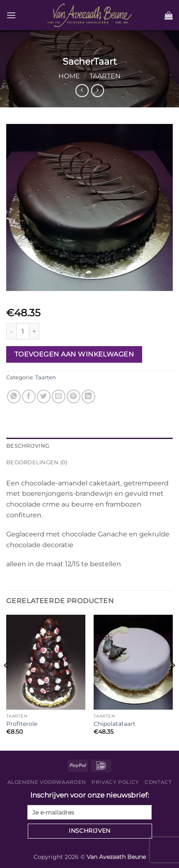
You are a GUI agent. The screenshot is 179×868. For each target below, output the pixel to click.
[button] (11, 15)
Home (69, 76)
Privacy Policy (115, 782)
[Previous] (7, 682)
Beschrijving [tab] (28, 446)
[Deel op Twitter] (44, 396)
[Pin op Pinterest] (74, 396)
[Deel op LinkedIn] (88, 396)
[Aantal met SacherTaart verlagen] (11, 331)
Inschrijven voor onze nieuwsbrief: (89, 805)
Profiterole (22, 724)
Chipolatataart (115, 724)
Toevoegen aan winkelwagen (74, 354)
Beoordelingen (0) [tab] (37, 462)
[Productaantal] (23, 331)
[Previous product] (98, 91)
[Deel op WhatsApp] (14, 396)
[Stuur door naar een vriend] (59, 396)
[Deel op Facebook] (29, 396)
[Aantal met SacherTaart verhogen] (34, 331)
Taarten (105, 76)
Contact (158, 782)
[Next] (172, 682)
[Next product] (82, 91)
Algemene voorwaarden (47, 782)
